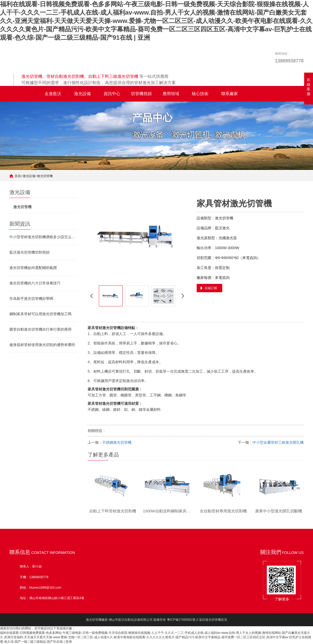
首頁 (18, 176)
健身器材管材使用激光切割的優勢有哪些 (42, 345)
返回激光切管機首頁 (213, 620)
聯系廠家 (230, 94)
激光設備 (82, 94)
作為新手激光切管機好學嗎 (31, 298)
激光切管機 (45, 176)
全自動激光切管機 (24, 94)
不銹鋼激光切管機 (117, 442)
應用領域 (171, 94)
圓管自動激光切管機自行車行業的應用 (40, 329)
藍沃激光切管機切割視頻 (29, 252)
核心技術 (200, 94)
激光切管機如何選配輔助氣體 (33, 268)
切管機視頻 (141, 94)
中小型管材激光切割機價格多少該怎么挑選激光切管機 (43, 237)
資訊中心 (112, 94)
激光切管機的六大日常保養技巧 (35, 283)
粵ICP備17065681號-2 (183, 620)
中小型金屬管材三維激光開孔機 (278, 442)
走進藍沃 (53, 94)
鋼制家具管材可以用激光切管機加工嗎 (40, 314)
